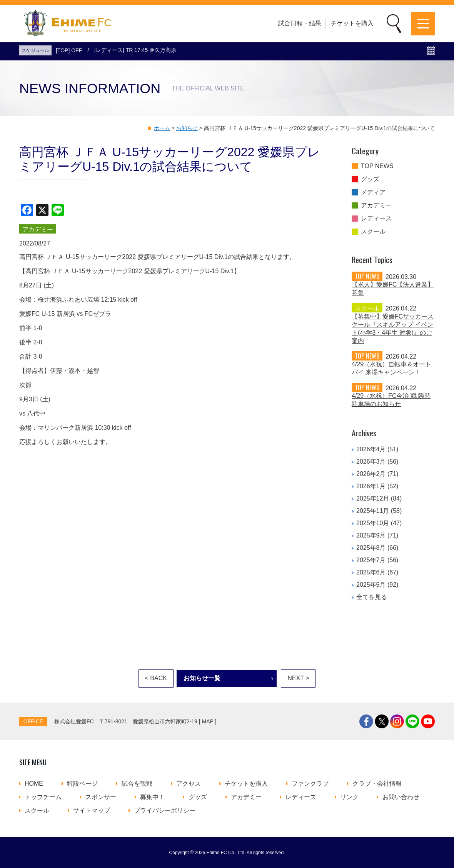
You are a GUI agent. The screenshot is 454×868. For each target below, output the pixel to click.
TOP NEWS (377, 166)
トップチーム (43, 797)
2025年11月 (373, 511)
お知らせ (187, 128)
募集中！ (152, 797)
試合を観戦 (137, 784)
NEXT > (298, 678)
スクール (373, 232)
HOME (34, 784)
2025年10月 (373, 523)
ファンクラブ (310, 784)
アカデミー (376, 205)
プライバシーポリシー (165, 811)
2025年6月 (371, 572)
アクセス (189, 784)
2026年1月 (371, 486)
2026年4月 (371, 449)
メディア (373, 192)
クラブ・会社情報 (377, 784)
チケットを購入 (352, 23)
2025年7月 (371, 560)
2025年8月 (371, 548)
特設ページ (82, 784)
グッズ (370, 179)
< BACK (156, 678)
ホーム (162, 128)
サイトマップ (92, 811)
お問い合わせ (401, 797)
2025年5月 (371, 585)
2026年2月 (371, 474)
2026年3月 (371, 462)
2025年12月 (373, 498)
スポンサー (101, 797)
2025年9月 (371, 535)
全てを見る (372, 597)
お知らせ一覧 (202, 678)
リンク (349, 797)
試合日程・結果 (300, 23)
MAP (208, 721)
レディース (376, 219)
